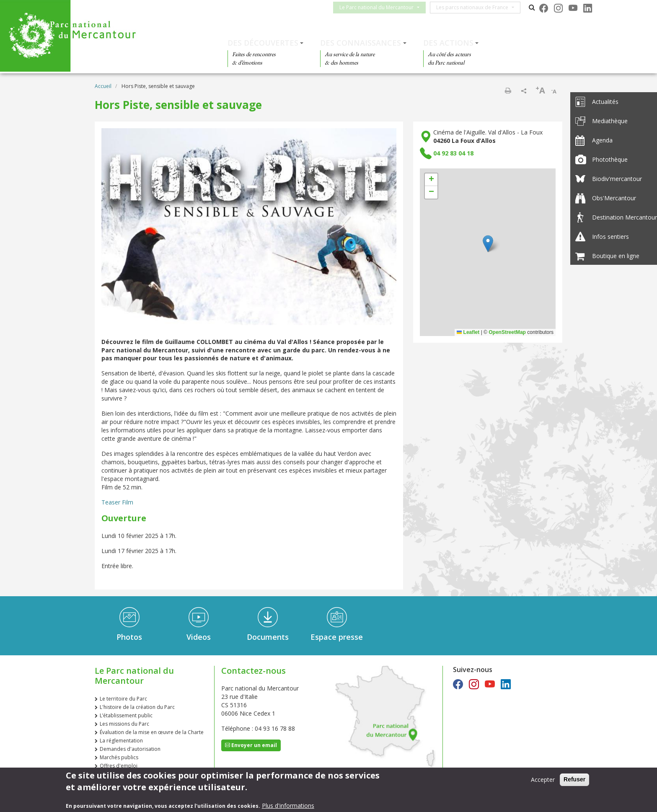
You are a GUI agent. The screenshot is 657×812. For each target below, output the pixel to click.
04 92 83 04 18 (453, 153)
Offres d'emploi (119, 766)
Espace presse (337, 637)
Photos (129, 637)
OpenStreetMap (507, 332)
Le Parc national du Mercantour (382, 7)
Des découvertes (263, 43)
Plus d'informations (288, 806)
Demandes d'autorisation (130, 749)
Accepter (543, 780)
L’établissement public (126, 715)
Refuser (574, 779)
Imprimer (508, 91)
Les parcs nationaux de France (477, 7)
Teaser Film (117, 502)
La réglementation (121, 741)
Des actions (448, 43)
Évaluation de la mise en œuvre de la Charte (152, 732)
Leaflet (468, 332)
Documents (268, 637)
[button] (488, 244)
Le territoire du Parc (123, 699)
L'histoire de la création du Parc (137, 707)
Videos (199, 637)
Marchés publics (119, 757)
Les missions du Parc (124, 724)
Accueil (103, 86)
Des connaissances (361, 43)
